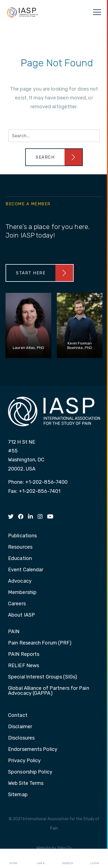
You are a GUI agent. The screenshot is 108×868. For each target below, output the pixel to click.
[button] (54, 157)
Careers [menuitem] (17, 604)
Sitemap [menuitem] (18, 795)
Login (94, 859)
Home (13, 859)
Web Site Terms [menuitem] (26, 783)
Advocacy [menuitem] (20, 581)
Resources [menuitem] (20, 547)
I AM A (41, 859)
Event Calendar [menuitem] (26, 570)
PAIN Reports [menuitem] (24, 654)
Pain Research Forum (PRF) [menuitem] (40, 643)
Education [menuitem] (20, 559)
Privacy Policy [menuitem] (24, 761)
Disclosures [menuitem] (21, 738)
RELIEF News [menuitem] (24, 666)
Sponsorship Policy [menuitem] (30, 772)
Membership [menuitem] (22, 593)
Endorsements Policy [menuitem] (33, 749)
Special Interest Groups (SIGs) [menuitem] (43, 677)
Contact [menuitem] (18, 716)
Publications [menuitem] (22, 536)
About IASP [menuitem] (21, 615)
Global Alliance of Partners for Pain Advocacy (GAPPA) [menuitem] (49, 691)
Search (68, 859)
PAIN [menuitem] (14, 632)
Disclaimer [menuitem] (20, 727)
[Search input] (54, 136)
